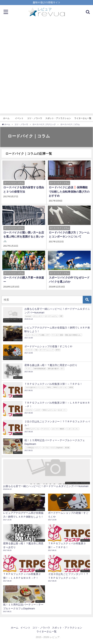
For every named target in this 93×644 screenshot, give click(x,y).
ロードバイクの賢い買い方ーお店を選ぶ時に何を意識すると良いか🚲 (24, 237)
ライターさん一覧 (83, 118)
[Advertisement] (46, 67)
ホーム (6, 118)
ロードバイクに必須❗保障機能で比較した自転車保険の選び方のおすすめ (69, 192)
